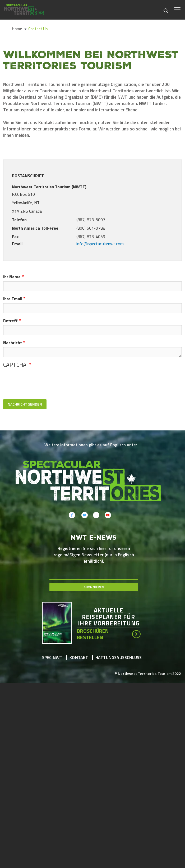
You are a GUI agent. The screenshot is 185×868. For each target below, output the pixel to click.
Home (17, 29)
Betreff (10, 321)
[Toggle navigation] (177, 10)
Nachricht (13, 343)
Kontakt (79, 657)
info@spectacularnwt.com (100, 244)
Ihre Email (13, 299)
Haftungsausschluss (119, 657)
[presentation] (43, 384)
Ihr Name (12, 277)
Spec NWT (52, 657)
